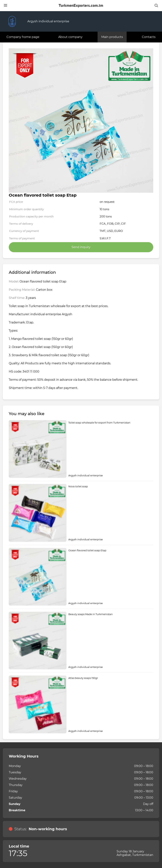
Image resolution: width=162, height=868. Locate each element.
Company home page (23, 37)
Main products (112, 37)
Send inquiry (81, 247)
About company (70, 37)
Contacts (149, 37)
